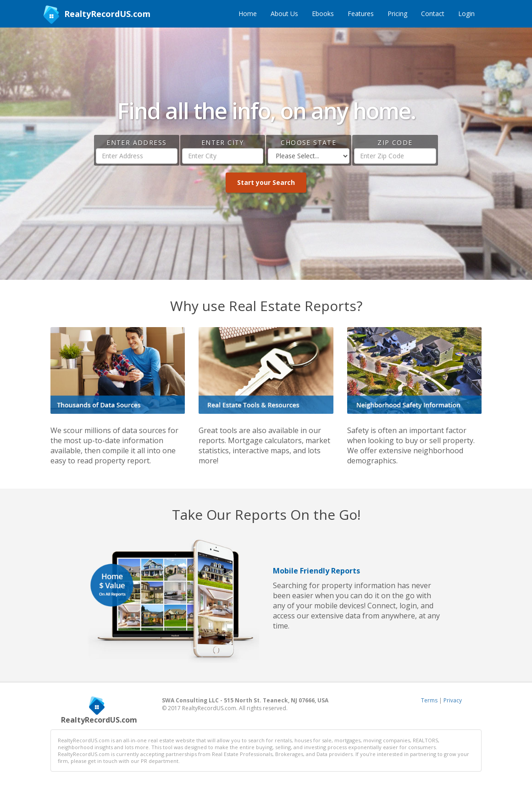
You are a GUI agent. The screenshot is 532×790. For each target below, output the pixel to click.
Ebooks (323, 14)
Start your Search (266, 182)
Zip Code (395, 142)
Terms (429, 700)
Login (466, 14)
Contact (433, 14)
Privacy (453, 700)
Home (248, 14)
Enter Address (136, 142)
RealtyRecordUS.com (97, 15)
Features (361, 14)
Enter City (223, 142)
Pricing (397, 14)
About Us (284, 14)
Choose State (308, 142)
